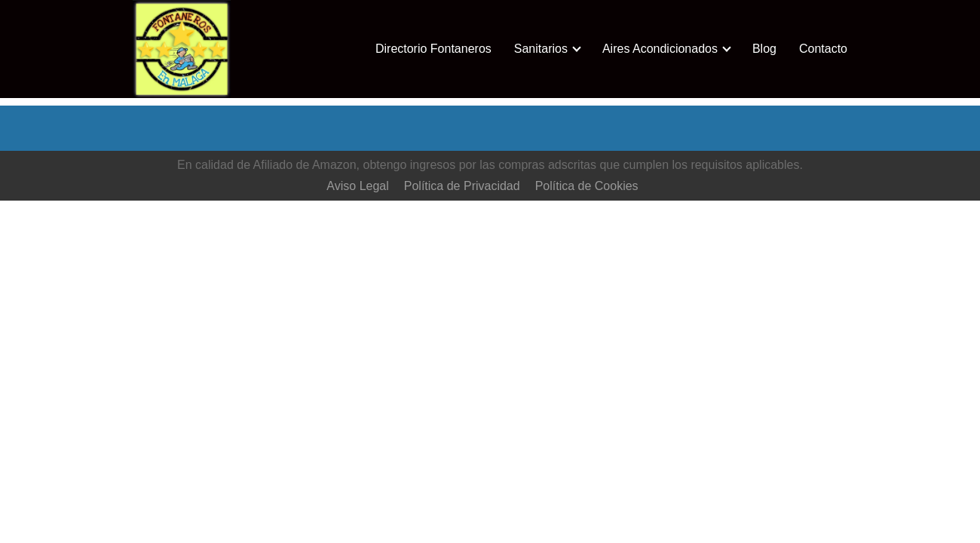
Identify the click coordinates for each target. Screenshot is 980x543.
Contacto (823, 49)
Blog (764, 49)
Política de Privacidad (462, 186)
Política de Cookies (587, 186)
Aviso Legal (357, 186)
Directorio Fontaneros (433, 49)
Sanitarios (541, 49)
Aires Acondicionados (660, 49)
